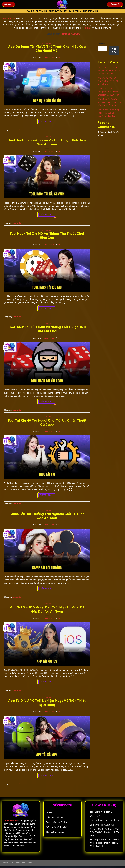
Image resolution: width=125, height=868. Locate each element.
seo (59, 58)
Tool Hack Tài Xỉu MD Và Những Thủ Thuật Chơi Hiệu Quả (47, 236)
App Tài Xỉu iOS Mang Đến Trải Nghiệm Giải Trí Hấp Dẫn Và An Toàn (47, 609)
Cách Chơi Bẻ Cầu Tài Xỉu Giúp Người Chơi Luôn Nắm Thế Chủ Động (109, 102)
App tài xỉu (41, 11)
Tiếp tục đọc (47, 121)
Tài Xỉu (31, 11)
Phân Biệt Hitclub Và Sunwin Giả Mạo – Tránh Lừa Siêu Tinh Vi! (109, 70)
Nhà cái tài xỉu (91, 11)
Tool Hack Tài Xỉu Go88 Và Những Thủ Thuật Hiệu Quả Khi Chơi (47, 329)
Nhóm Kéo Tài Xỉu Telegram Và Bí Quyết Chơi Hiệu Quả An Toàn (108, 92)
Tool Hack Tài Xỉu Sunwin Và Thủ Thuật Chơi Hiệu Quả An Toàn (47, 142)
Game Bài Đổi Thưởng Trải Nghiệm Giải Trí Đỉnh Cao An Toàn (47, 516)
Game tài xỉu (75, 11)
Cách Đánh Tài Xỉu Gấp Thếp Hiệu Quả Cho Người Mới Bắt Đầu (108, 113)
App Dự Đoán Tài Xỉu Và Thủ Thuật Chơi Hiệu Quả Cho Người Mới (47, 49)
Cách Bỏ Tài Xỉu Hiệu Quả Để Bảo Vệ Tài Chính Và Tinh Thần (109, 81)
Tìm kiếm (101, 44)
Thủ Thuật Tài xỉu (58, 11)
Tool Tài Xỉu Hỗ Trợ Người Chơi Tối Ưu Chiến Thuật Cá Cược (47, 422)
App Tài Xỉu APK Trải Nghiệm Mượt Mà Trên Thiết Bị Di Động (47, 703)
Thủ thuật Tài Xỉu (70, 34)
